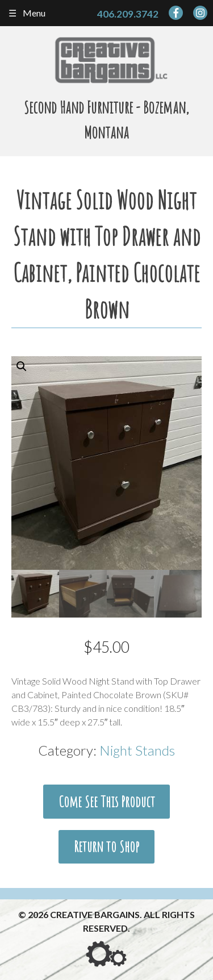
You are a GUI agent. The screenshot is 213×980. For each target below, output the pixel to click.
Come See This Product (107, 802)
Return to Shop (106, 846)
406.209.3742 (128, 14)
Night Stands (137, 750)
